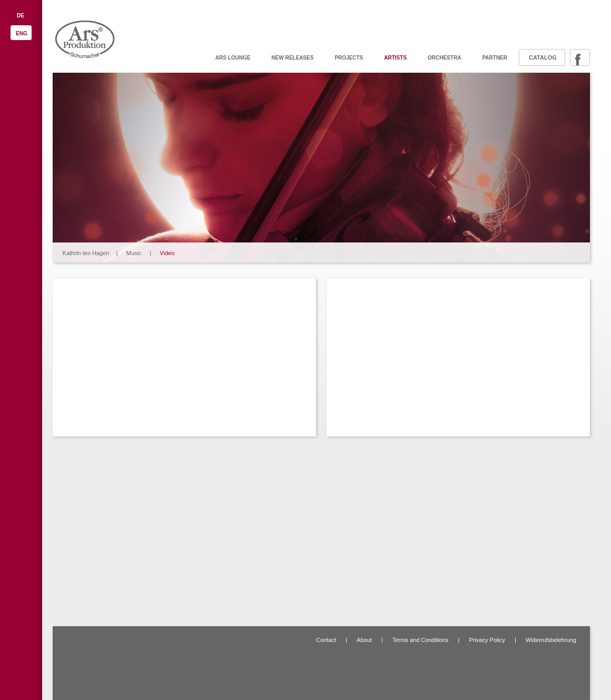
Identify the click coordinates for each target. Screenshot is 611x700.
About (364, 640)
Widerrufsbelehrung (551, 640)
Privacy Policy (487, 640)
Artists (395, 58)
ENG (22, 33)
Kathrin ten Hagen (86, 253)
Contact (326, 640)
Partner (495, 58)
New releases (292, 58)
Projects (349, 58)
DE (21, 16)
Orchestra (444, 58)
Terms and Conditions (420, 640)
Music (134, 253)
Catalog (543, 57)
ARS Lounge (233, 58)
